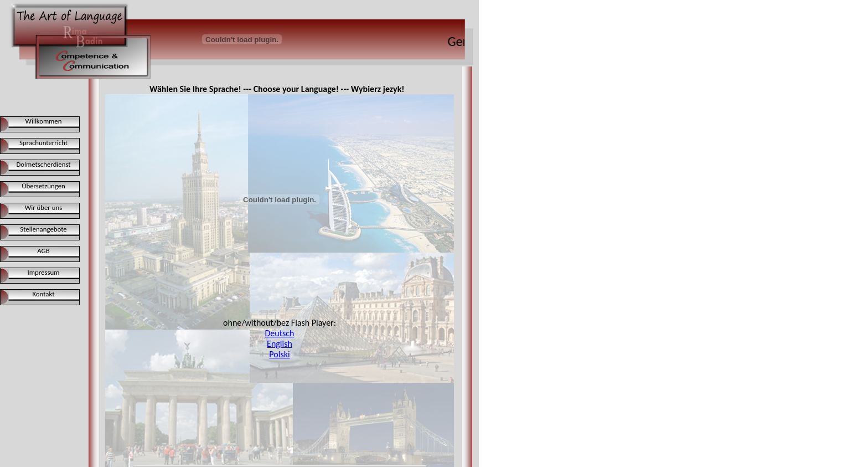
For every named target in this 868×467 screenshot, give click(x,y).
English (280, 344)
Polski (279, 354)
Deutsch (280, 333)
